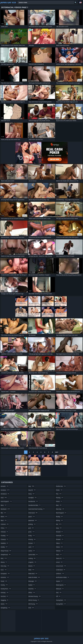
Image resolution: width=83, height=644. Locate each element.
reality (60, 517)
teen (59, 555)
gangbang (6, 608)
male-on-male (34, 577)
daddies (5, 543)
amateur (5, 490)
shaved (60, 532)
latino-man (33, 555)
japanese (33, 520)
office (32, 592)
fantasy (5, 592)
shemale (60, 536)
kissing (32, 539)
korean (32, 543)
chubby (5, 536)
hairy (32, 494)
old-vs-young (34, 600)
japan (32, 517)
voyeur (59, 581)
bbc (4, 513)
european (5, 573)
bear (4, 520)
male (31, 570)
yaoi (59, 592)
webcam (60, 589)
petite (59, 490)
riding (60, 520)
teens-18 (60, 558)
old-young (33, 604)
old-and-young (35, 596)
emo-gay (5, 566)
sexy (59, 528)
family (4, 585)
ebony (4, 562)
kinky (32, 536)
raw (59, 505)
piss (59, 494)
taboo (59, 543)
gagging (5, 600)
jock (31, 528)
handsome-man (35, 505)
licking (32, 558)
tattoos (60, 551)
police (59, 501)
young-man (61, 600)
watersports (61, 585)
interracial (33, 513)
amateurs (5, 494)
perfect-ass (61, 486)
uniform (60, 573)
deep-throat (6, 551)
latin (31, 547)
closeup (5, 539)
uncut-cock (61, 566)
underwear (61, 570)
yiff (58, 596)
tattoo (60, 547)
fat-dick (5, 596)
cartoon (5, 524)
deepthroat (6, 555)
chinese (5, 532)
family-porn (6, 589)
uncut (59, 562)
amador (5, 486)
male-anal (33, 573)
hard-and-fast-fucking (37, 509)
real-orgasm (61, 513)
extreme (5, 577)
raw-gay (60, 509)
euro (4, 570)
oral (31, 608)
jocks (32, 532)
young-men (61, 604)
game (4, 604)
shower (60, 539)
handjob (33, 498)
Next (57, 452)
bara (4, 505)
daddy (4, 547)
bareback (6, 509)
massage (33, 581)
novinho (32, 589)
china (4, 528)
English (80, 3)
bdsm (4, 517)
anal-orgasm (6, 501)
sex (59, 524)
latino (32, 551)
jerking (32, 524)
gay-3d (32, 490)
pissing (60, 498)
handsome (33, 501)
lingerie (32, 562)
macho (32, 566)
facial (4, 581)
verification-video (63, 577)
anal (4, 498)
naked (32, 585)
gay (31, 486)
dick (4, 558)
